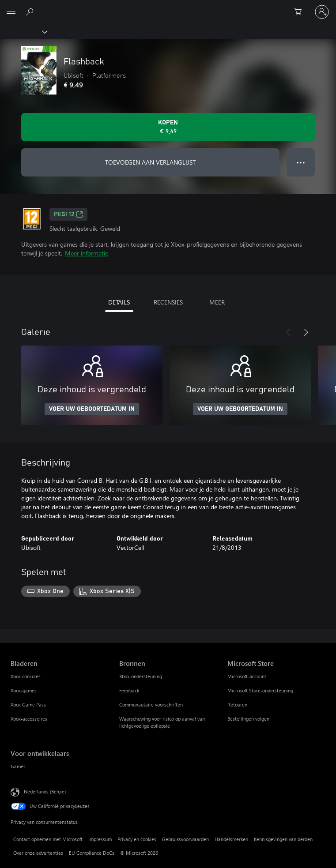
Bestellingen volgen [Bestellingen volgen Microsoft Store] (248, 719)
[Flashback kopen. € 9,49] (168, 127)
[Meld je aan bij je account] (322, 12)
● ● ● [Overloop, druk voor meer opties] (301, 162)
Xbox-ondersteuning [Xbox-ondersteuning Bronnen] (141, 676)
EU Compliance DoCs (92, 853)
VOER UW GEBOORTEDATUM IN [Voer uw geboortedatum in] (92, 409)
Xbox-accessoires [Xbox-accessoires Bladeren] (29, 719)
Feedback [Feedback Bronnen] (129, 690)
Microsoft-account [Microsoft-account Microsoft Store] (247, 676)
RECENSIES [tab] (168, 302)
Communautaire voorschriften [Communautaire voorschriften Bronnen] (151, 705)
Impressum (100, 839)
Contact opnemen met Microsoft (48, 839)
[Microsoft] (168, 7)
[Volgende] (306, 332)
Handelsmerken (231, 839)
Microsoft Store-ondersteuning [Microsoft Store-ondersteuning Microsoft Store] (260, 690)
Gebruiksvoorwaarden (185, 839)
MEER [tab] (217, 302)
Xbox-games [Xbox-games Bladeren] (24, 690)
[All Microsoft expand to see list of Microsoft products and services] (11, 12)
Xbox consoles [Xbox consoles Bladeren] (26, 676)
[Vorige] (288, 332)
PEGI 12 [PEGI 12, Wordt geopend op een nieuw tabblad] (68, 214)
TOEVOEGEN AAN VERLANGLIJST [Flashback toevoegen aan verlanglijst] (150, 162)
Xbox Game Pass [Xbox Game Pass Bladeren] (28, 705)
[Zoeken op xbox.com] (31, 11)
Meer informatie (87, 253)
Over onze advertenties (38, 853)
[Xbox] (23, 31)
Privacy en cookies (137, 839)
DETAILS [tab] (119, 302)
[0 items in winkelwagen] (301, 12)
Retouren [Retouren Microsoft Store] (237, 705)
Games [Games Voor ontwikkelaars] (18, 766)
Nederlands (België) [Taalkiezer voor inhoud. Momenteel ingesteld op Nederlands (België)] (45, 791)
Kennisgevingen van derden (283, 839)
